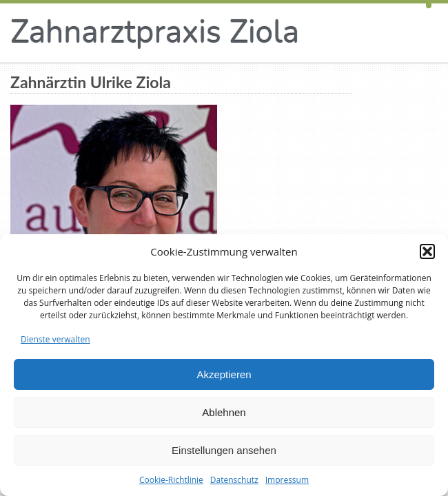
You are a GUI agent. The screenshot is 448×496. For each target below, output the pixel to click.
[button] (427, 251)
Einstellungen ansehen (224, 450)
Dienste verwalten (55, 339)
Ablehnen (224, 412)
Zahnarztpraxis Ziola (155, 32)
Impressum (287, 480)
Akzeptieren (224, 374)
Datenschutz (234, 480)
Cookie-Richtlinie (171, 480)
